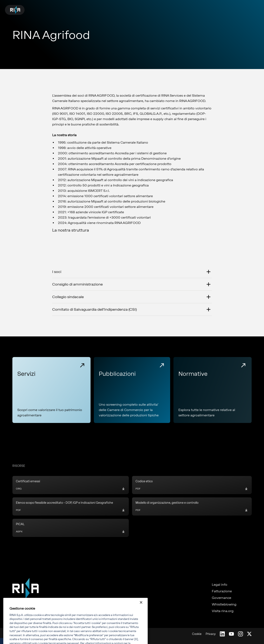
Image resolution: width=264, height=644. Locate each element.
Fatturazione (222, 591)
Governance (222, 598)
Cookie (197, 634)
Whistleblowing (224, 604)
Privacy (211, 634)
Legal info (220, 585)
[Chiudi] (141, 609)
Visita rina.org (223, 611)
